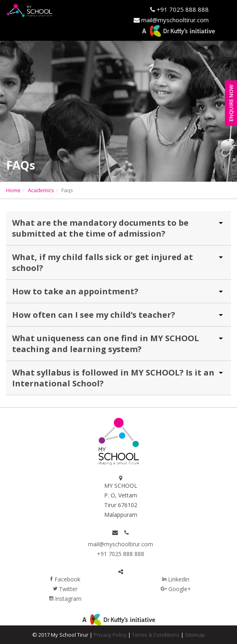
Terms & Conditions (156, 635)
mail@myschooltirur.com (121, 544)
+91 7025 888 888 (182, 9)
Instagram (65, 599)
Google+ (176, 589)
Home (13, 190)
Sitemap (195, 635)
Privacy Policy (110, 635)
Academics (41, 190)
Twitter (65, 589)
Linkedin (176, 579)
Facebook (65, 579)
